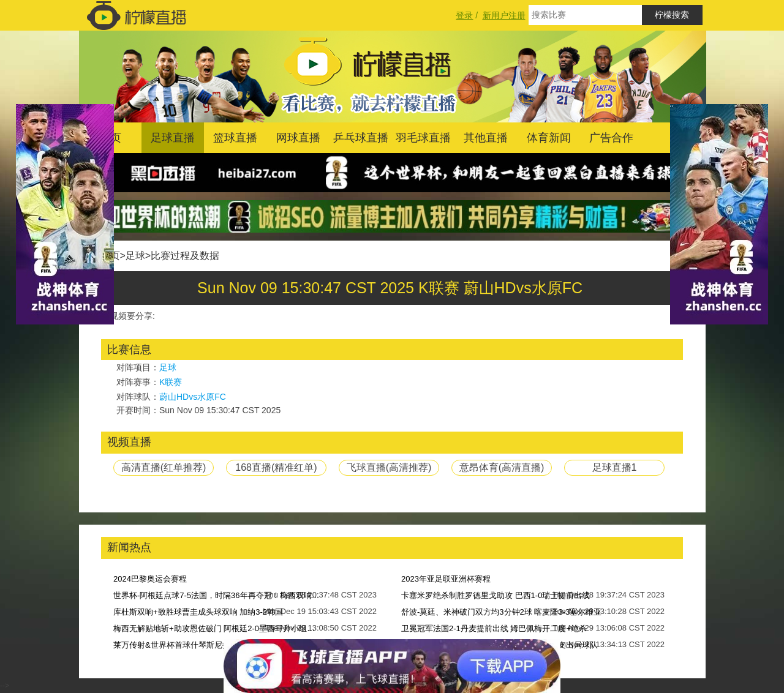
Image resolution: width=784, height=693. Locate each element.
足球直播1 (615, 467)
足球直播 (173, 138)
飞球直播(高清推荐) (389, 467)
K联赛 (171, 382)
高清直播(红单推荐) (164, 467)
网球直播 (298, 138)
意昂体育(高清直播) (502, 467)
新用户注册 (504, 15)
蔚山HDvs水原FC (193, 397)
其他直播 (486, 138)
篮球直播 (235, 138)
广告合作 (611, 138)
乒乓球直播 (361, 138)
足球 (135, 256)
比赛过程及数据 (185, 256)
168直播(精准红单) (276, 467)
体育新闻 (549, 138)
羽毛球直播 (423, 138)
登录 (464, 15)
